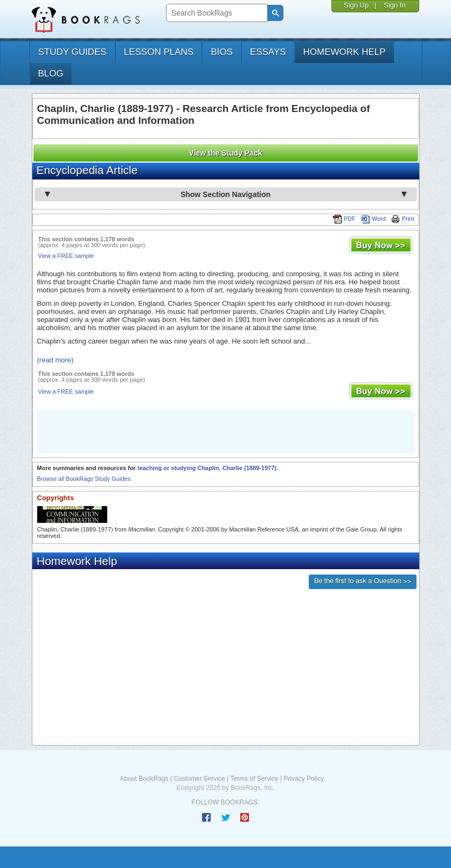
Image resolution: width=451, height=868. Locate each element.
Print (403, 219)
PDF (344, 219)
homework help (345, 52)
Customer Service (199, 779)
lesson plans (159, 52)
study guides (72, 52)
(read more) (55, 360)
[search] (216, 13)
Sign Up (356, 5)
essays (268, 52)
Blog (51, 73)
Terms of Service (254, 779)
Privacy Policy (304, 779)
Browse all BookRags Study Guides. (85, 479)
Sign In (394, 5)
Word (373, 219)
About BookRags (144, 779)
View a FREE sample (66, 256)
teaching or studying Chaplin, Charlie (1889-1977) (207, 468)
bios (222, 52)
